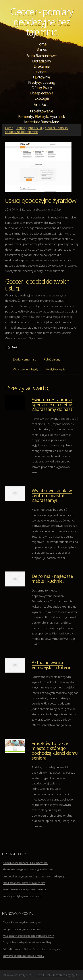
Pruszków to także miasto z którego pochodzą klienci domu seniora (55, 751)
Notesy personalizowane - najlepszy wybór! (25, 863)
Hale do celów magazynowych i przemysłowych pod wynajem (35, 876)
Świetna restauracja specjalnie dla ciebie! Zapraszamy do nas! (53, 404)
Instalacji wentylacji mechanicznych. (22, 896)
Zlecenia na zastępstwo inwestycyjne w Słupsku (28, 869)
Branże (20, 128)
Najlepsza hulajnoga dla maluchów (22, 929)
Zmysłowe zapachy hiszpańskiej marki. (23, 956)
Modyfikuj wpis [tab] (56, 369)
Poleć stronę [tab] (52, 359)
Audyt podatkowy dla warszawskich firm (24, 883)
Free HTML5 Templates (52, 975)
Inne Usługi (35, 128)
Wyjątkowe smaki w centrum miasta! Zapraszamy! (52, 495)
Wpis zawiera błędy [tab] (26, 369)
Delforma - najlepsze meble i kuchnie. (52, 579)
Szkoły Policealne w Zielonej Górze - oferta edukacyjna (31, 949)
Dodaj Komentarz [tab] (25, 359)
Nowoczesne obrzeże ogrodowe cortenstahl (25, 889)
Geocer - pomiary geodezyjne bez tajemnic (42, 22)
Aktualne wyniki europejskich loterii (51, 665)
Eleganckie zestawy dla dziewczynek (22, 922)
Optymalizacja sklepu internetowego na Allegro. (28, 942)
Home (9, 128)
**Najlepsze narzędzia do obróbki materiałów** (28, 936)
